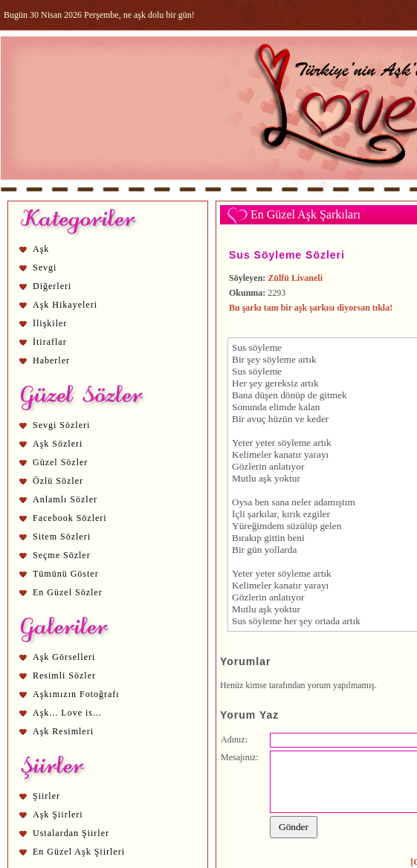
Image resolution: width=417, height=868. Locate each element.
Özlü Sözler (58, 481)
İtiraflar (50, 342)
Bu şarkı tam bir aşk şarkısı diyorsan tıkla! (311, 308)
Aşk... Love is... (67, 713)
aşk (265, 478)
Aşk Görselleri (64, 657)
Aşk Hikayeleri (65, 305)
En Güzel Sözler (68, 592)
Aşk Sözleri (58, 444)
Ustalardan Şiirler (71, 833)
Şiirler (46, 796)
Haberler (51, 360)
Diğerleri (52, 286)
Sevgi (45, 268)
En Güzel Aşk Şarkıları (306, 214)
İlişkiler (50, 323)
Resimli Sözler (64, 676)
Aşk (41, 249)
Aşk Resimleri (63, 731)
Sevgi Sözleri (61, 425)
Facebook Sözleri (70, 518)
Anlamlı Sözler (65, 499)
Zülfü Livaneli (295, 278)
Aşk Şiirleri (58, 814)
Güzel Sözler (60, 462)
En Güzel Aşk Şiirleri (79, 852)
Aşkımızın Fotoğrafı (76, 694)
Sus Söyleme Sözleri (287, 255)
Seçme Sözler (62, 555)
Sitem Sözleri (62, 537)
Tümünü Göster (66, 574)
